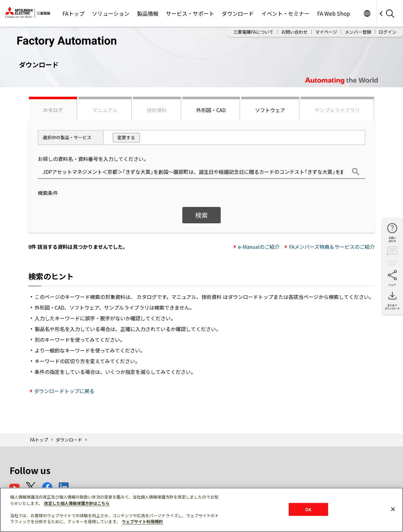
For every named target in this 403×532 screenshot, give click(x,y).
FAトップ (73, 13)
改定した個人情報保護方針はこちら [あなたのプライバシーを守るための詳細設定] (77, 503)
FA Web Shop (334, 13)
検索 (201, 215)
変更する (126, 137)
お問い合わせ (294, 32)
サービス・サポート (190, 13)
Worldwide (367, 13)
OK (308, 509)
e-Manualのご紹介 (259, 247)
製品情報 (148, 13)
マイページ (326, 32)
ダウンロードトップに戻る (64, 391)
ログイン (388, 32)
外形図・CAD (211, 110)
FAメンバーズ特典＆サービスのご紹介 (332, 247)
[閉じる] (393, 509)
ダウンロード (238, 13)
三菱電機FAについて (253, 32)
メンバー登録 (358, 32)
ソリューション (111, 13)
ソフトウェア (270, 110)
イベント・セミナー (285, 13)
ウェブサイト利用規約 (142, 521)
